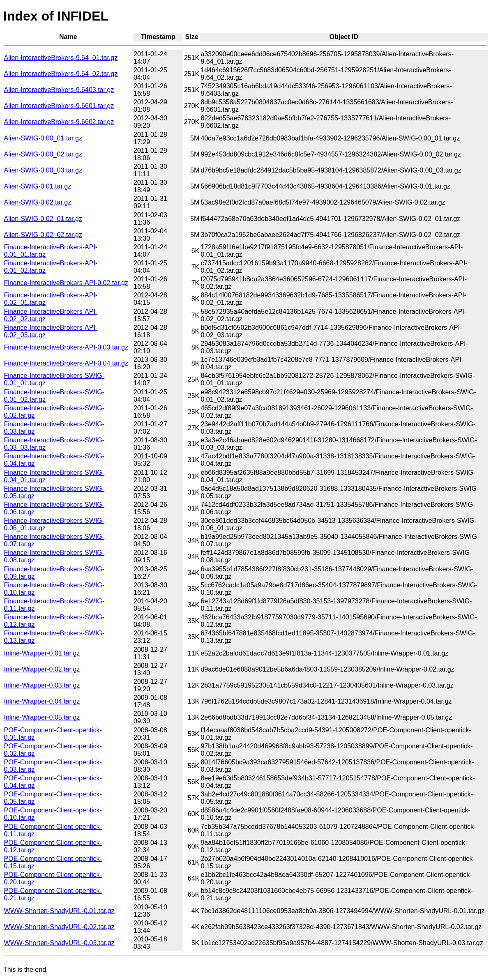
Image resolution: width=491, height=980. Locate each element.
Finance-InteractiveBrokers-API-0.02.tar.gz (66, 283)
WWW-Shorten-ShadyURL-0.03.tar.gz (59, 943)
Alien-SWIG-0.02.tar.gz (38, 202)
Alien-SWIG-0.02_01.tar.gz (43, 219)
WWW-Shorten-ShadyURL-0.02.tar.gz (59, 927)
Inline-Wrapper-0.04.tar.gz (42, 701)
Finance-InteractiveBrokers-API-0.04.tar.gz (66, 363)
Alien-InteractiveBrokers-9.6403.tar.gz (59, 90)
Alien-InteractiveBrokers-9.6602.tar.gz (59, 122)
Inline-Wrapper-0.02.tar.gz (42, 669)
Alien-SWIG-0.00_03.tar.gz (43, 170)
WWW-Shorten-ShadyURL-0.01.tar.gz (59, 911)
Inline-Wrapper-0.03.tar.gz (42, 685)
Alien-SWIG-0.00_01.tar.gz (43, 138)
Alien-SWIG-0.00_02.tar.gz (43, 154)
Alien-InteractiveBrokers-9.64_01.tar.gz (61, 58)
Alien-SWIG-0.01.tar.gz (38, 186)
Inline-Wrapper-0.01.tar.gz (42, 653)
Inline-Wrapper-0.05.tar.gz (42, 717)
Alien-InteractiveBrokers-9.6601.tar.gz (59, 106)
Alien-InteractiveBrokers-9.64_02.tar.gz (61, 74)
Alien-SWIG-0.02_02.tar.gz (43, 235)
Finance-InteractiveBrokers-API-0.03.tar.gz (66, 347)
